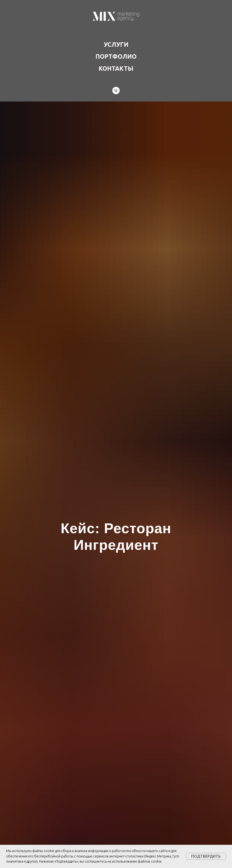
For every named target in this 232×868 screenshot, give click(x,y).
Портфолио (116, 56)
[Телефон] (116, 90)
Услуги (116, 45)
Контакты (116, 68)
